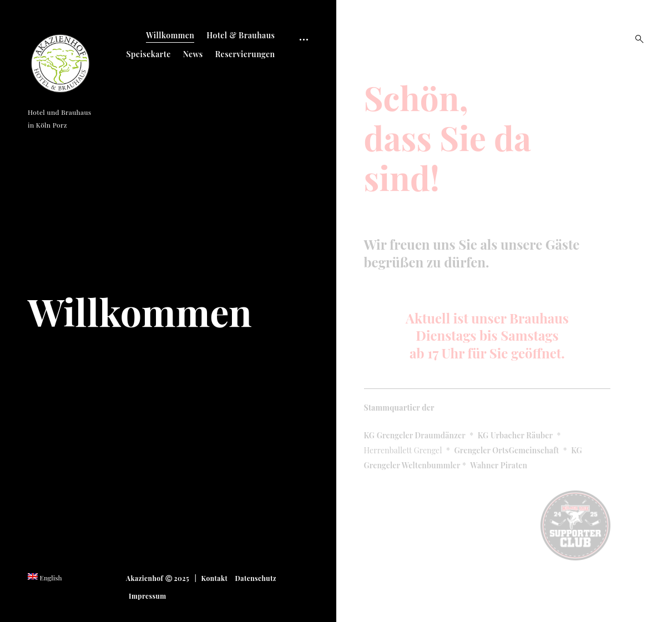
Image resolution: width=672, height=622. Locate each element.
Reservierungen (245, 54)
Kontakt (215, 578)
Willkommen (170, 35)
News (193, 54)
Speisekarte (149, 54)
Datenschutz (256, 578)
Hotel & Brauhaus (241, 35)
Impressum (148, 596)
